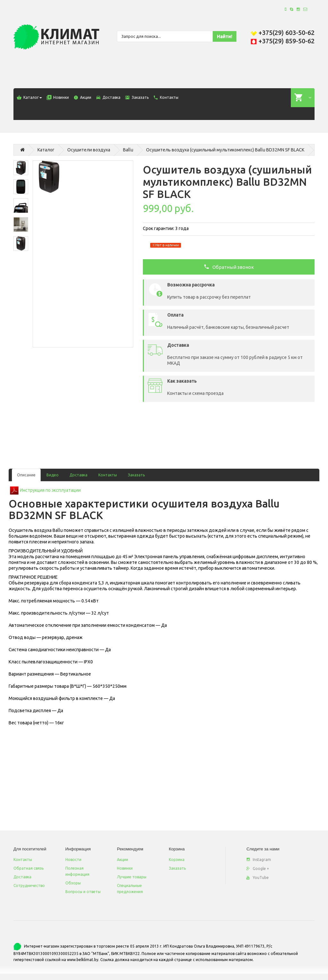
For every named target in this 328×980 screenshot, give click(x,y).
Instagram (259, 860)
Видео (53, 475)
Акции (123, 860)
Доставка (78, 475)
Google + (258, 869)
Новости (73, 860)
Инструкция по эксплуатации (50, 490)
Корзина (177, 860)
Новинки (125, 868)
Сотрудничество (29, 886)
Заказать (136, 475)
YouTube (258, 878)
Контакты (108, 475)
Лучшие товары (132, 877)
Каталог (46, 150)
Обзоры (73, 883)
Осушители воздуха (89, 150)
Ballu (128, 150)
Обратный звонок (229, 267)
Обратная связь (29, 868)
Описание (26, 475)
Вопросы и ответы (83, 892)
